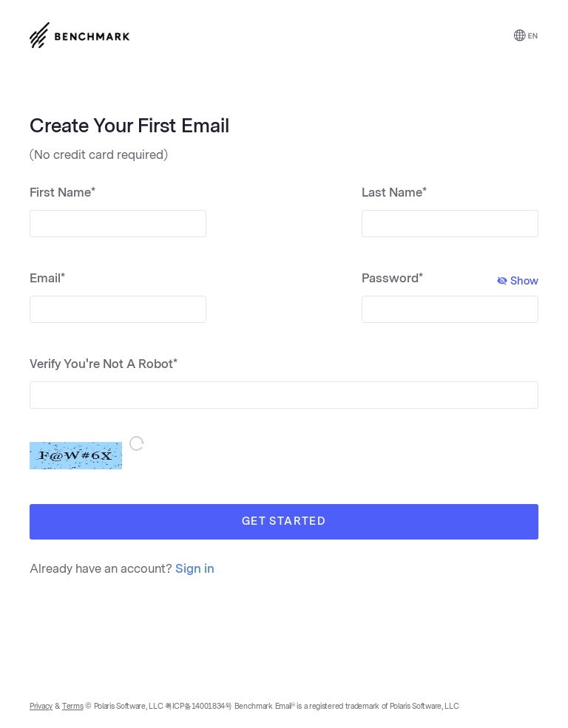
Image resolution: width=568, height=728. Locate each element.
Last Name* (394, 193)
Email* (47, 278)
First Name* (62, 193)
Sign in (195, 569)
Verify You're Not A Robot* (104, 364)
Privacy (41, 707)
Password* (450, 279)
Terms (73, 707)
